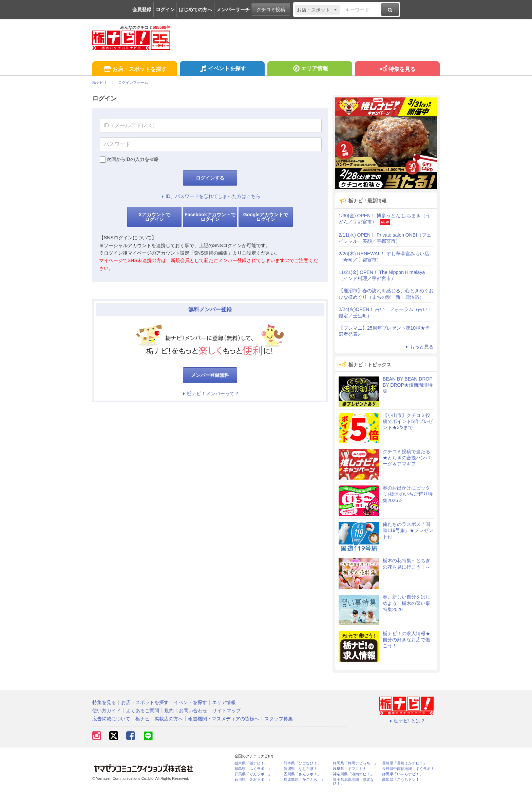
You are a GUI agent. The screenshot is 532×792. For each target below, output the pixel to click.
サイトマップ (227, 711)
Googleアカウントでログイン (266, 217)
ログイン (165, 10)
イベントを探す (222, 69)
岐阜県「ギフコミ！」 (351, 769)
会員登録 (142, 10)
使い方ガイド (107, 711)
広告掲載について (111, 719)
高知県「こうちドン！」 (403, 780)
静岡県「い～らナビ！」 (403, 774)
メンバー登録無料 (210, 375)
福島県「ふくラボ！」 (253, 769)
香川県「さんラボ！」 (302, 774)
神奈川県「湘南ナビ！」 (353, 774)
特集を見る (397, 69)
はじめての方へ (195, 10)
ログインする (210, 178)
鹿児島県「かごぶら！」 (304, 780)
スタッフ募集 (279, 719)
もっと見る (419, 347)
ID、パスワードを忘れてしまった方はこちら (210, 196)
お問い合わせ (193, 711)
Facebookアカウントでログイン (210, 217)
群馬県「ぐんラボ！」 (253, 774)
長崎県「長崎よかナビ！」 (404, 763)
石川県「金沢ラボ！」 (253, 780)
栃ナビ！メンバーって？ (210, 393)
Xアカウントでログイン (154, 217)
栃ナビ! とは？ (406, 721)
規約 (169, 711)
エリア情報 (310, 69)
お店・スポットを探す (135, 69)
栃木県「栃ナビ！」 (251, 763)
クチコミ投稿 (271, 10)
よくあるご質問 (142, 711)
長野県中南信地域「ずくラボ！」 (410, 769)
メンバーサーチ (233, 10)
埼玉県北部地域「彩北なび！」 (353, 781)
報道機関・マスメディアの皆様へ (224, 719)
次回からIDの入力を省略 (133, 159)
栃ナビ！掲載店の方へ (159, 719)
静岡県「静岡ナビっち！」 (355, 763)
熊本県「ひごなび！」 (302, 763)
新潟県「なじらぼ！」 (302, 769)
